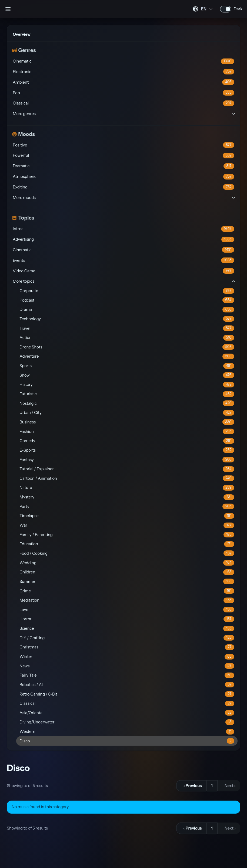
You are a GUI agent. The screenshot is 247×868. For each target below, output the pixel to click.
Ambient (124, 82)
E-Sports (127, 450)
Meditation (127, 600)
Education (127, 544)
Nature (127, 488)
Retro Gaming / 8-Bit (127, 694)
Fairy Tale (127, 675)
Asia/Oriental (127, 713)
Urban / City (127, 413)
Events (124, 260)
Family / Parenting (127, 535)
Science (127, 629)
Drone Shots (127, 347)
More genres (24, 114)
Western (127, 732)
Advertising (124, 239)
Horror (127, 619)
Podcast (127, 300)
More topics (23, 281)
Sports (127, 366)
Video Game (124, 271)
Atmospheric (124, 177)
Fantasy (127, 460)
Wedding (127, 563)
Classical (124, 103)
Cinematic (124, 61)
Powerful (124, 156)
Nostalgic (127, 403)
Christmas (127, 647)
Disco (127, 741)
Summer (127, 581)
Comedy (127, 441)
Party (127, 506)
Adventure (127, 356)
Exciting (124, 187)
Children (127, 572)
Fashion (127, 431)
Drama (127, 310)
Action (127, 338)
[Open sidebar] (8, 9)
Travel (127, 328)
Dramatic (124, 166)
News (127, 666)
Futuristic (127, 394)
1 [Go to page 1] (212, 786)
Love (127, 610)
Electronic (124, 72)
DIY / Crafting (127, 638)
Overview (22, 34)
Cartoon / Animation (127, 478)
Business (127, 422)
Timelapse (127, 516)
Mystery (127, 497)
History (127, 385)
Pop (124, 93)
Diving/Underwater (127, 722)
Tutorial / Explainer (127, 469)
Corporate (127, 291)
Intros (124, 229)
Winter (127, 657)
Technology (127, 319)
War (127, 525)
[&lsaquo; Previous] (191, 786)
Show (127, 375)
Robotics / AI (127, 685)
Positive (124, 145)
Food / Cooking (127, 553)
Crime (127, 591)
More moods (24, 198)
